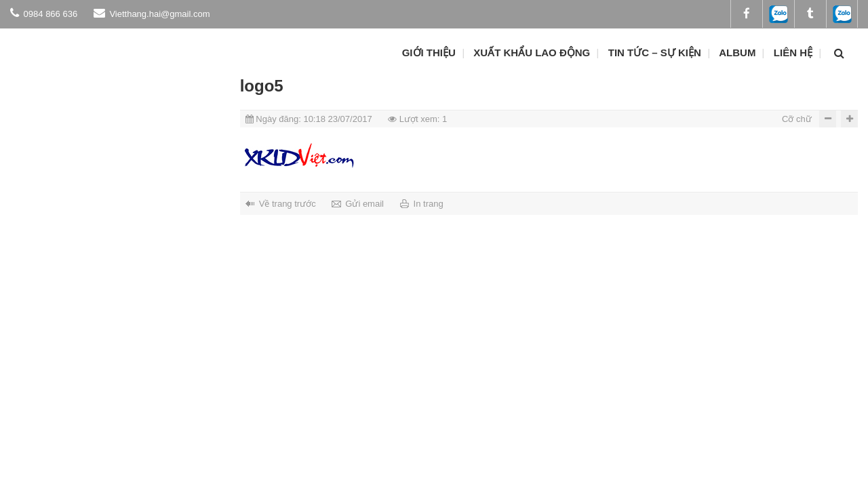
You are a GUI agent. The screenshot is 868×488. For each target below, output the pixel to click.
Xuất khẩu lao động (532, 53)
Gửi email (364, 204)
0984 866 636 (44, 13)
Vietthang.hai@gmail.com (152, 13)
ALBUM (737, 53)
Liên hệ (793, 53)
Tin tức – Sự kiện (655, 53)
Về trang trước (288, 204)
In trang (429, 204)
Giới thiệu (429, 53)
